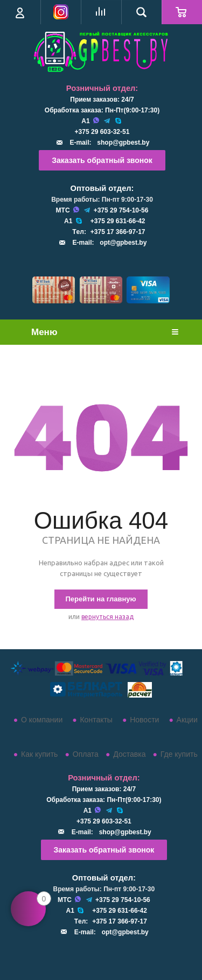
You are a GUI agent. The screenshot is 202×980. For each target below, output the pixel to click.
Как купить (39, 754)
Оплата (86, 754)
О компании (42, 720)
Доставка (129, 754)
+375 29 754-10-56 (121, 210)
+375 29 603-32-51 (102, 132)
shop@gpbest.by (123, 143)
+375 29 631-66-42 (118, 221)
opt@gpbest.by (123, 243)
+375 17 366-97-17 (118, 232)
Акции (187, 720)
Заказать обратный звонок (102, 160)
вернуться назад (107, 617)
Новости (144, 720)
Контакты (96, 720)
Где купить (179, 754)
